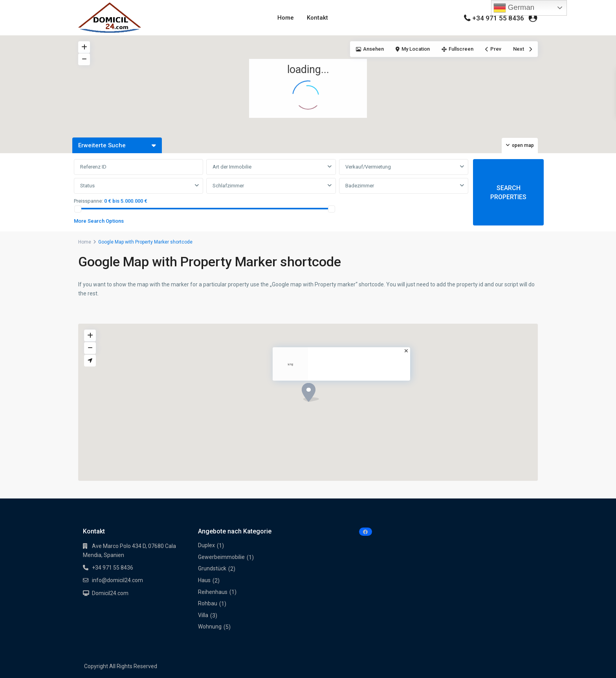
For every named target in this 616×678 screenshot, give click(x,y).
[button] (476, 79)
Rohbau (208, 603)
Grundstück (212, 568)
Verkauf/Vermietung (368, 167)
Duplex (206, 545)
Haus (204, 580)
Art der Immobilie (232, 167)
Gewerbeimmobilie (221, 557)
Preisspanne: (88, 201)
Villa (203, 615)
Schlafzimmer (228, 186)
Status (87, 186)
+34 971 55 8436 (498, 18)
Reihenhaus (213, 592)
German (514, 8)
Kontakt (317, 18)
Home (286, 18)
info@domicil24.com (117, 580)
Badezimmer (360, 186)
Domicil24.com (110, 593)
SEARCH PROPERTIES (508, 192)
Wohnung (210, 627)
